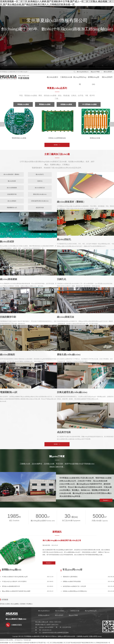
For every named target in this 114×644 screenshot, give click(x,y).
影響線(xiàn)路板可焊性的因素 (72, 582)
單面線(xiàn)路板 (23, 104)
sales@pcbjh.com (47, 630)
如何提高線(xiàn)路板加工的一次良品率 (74, 586)
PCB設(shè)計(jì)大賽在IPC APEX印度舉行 (14, 582)
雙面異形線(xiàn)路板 (19, 138)
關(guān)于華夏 (95, 72)
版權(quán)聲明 (62, 636)
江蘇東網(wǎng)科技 (82, 636)
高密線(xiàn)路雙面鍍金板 (57, 138)
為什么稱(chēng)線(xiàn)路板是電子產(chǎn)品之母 (62, 540)
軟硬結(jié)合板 (95, 138)
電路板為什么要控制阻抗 (70, 577)
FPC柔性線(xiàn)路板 (89, 104)
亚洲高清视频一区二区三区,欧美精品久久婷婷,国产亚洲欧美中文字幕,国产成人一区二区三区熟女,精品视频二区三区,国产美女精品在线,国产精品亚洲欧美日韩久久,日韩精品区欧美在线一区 (55, 643)
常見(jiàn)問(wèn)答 (72, 570)
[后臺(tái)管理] (93, 636)
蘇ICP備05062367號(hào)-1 (50, 636)
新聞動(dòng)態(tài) (93, 78)
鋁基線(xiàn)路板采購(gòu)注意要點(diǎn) (75, 591)
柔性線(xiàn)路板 (5, 604)
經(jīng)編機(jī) (15, 604)
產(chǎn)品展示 (52, 77)
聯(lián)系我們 (108, 72)
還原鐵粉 (23, 604)
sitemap (100, 636)
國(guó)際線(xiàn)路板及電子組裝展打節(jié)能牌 (16, 591)
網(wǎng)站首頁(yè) (83, 72)
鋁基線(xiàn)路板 (66, 104)
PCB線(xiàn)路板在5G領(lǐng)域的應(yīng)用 (15, 577)
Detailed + (106, 500)
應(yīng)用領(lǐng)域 (80, 78)
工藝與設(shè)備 (66, 77)
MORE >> (57, 145)
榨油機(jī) (29, 604)
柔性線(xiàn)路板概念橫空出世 (11, 586)
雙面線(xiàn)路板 (45, 104)
